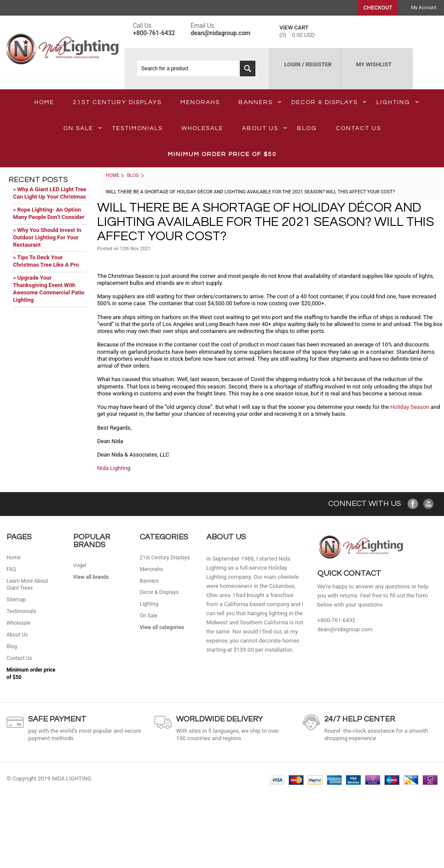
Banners (260, 102)
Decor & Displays (329, 102)
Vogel (80, 565)
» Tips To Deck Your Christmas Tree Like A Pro (46, 261)
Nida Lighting (114, 468)
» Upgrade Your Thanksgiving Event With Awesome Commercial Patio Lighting (49, 289)
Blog (133, 175)
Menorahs (200, 102)
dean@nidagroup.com (345, 629)
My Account (424, 8)
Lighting (398, 102)
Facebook (413, 504)
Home (113, 175)
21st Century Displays (117, 102)
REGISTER (319, 64)
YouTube (429, 504)
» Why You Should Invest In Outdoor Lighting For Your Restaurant (47, 237)
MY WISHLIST (374, 64)
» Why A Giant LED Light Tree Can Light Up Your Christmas (50, 193)
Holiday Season (410, 407)
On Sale (83, 128)
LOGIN (292, 64)
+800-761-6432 (336, 620)
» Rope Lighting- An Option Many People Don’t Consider (49, 213)
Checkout (378, 8)
